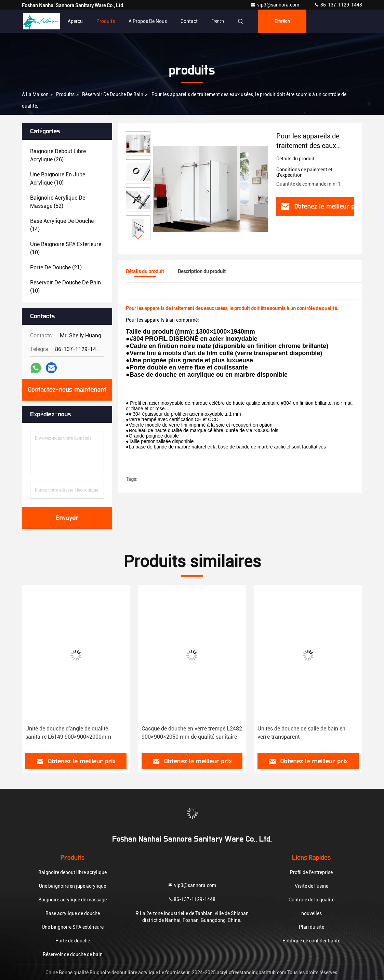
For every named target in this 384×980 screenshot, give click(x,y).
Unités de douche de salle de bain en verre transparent (301, 733)
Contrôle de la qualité (312, 900)
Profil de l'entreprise (311, 872)
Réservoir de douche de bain (113, 94)
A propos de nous (148, 21)
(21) (56, 267)
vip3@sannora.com (275, 5)
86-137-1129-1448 (338, 5)
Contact (189, 21)
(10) (58, 179)
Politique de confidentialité (311, 941)
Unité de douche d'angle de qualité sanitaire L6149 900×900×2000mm (68, 733)
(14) (62, 225)
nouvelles (312, 913)
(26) (58, 155)
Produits (106, 21)
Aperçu (75, 21)
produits (65, 94)
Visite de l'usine (312, 886)
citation (282, 21)
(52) (58, 202)
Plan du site (312, 927)
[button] (138, 237)
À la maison (35, 94)
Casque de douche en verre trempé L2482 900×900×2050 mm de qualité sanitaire (192, 733)
